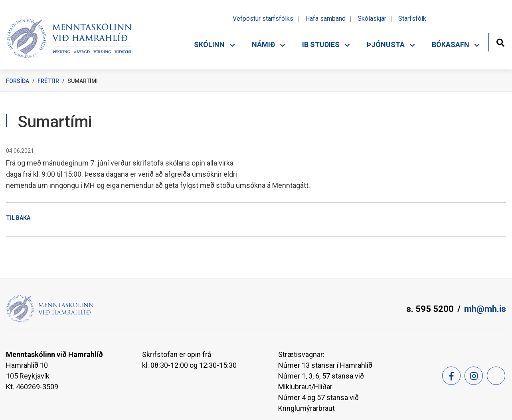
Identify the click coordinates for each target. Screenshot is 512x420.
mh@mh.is (485, 309)
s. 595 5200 (430, 309)
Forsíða (18, 81)
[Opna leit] (500, 42)
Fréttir (48, 81)
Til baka (18, 218)
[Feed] (496, 376)
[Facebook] (451, 376)
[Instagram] (474, 376)
